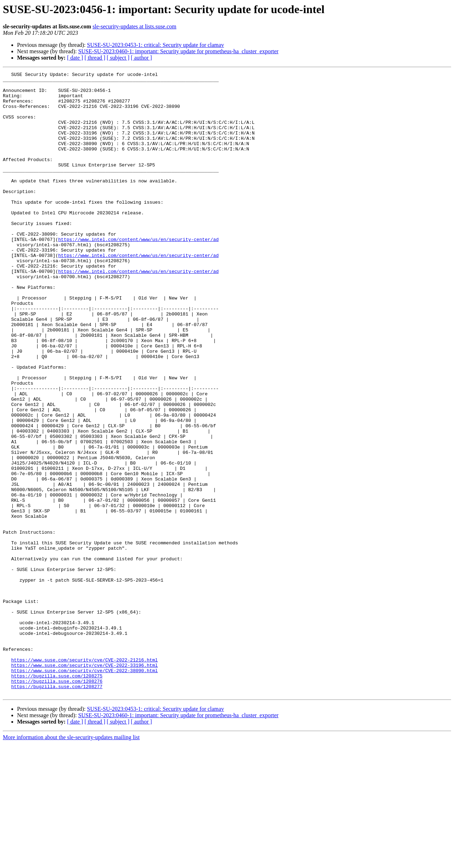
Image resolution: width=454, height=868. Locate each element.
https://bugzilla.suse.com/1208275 (57, 797)
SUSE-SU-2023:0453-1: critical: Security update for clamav (155, 45)
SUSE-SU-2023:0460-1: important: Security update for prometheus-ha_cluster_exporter (178, 51)
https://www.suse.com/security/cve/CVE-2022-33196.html (84, 784)
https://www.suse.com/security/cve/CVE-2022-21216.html (84, 778)
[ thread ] (95, 58)
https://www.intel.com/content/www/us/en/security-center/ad (138, 273)
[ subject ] (118, 58)
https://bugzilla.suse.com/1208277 (57, 810)
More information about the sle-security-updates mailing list (71, 862)
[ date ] (75, 58)
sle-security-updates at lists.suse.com (134, 26)
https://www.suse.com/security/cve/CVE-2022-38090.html (84, 791)
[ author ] (142, 58)
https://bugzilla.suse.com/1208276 (57, 803)
